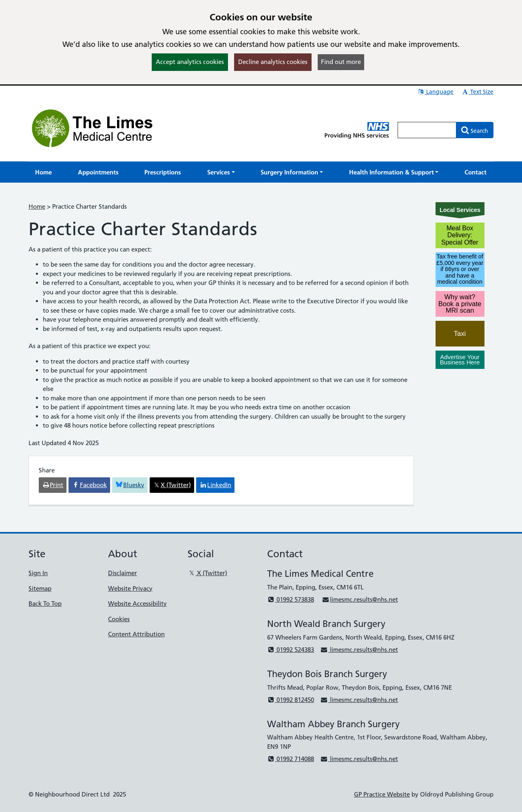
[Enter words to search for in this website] (427, 130)
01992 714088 (291, 759)
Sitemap (40, 588)
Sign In (38, 573)
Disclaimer (123, 573)
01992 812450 (291, 700)
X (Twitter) (207, 573)
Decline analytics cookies (273, 62)
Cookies (119, 619)
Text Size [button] (477, 92)
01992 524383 (291, 650)
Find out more (341, 62)
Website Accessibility (137, 603)
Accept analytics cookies (190, 62)
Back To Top (45, 603)
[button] (221, 172)
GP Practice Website (382, 794)
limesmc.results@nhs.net (360, 599)
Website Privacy (130, 588)
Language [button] (435, 92)
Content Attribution (136, 634)
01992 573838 (291, 599)
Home (37, 206)
